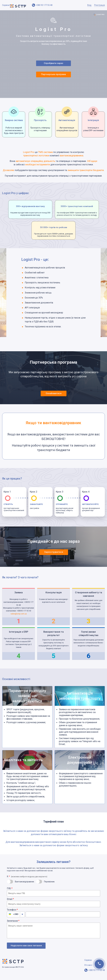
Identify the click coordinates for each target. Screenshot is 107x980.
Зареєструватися (53, 555)
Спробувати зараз (54, 64)
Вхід (89, 5)
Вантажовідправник (24, 885)
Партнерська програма (54, 77)
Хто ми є (22, 5)
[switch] (10, 885)
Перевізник (49, 885)
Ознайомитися (53, 397)
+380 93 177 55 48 (44, 5)
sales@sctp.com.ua (19, 617)
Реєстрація (100, 5)
